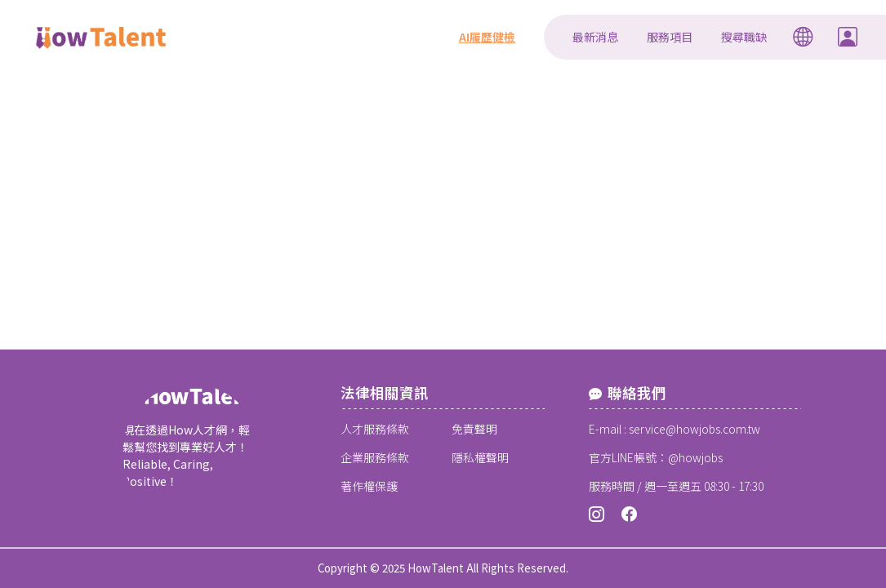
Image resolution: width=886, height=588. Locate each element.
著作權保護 (369, 486)
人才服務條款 (375, 429)
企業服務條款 (375, 457)
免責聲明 (474, 429)
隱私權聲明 (480, 457)
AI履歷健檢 (487, 37)
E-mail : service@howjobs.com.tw (675, 429)
